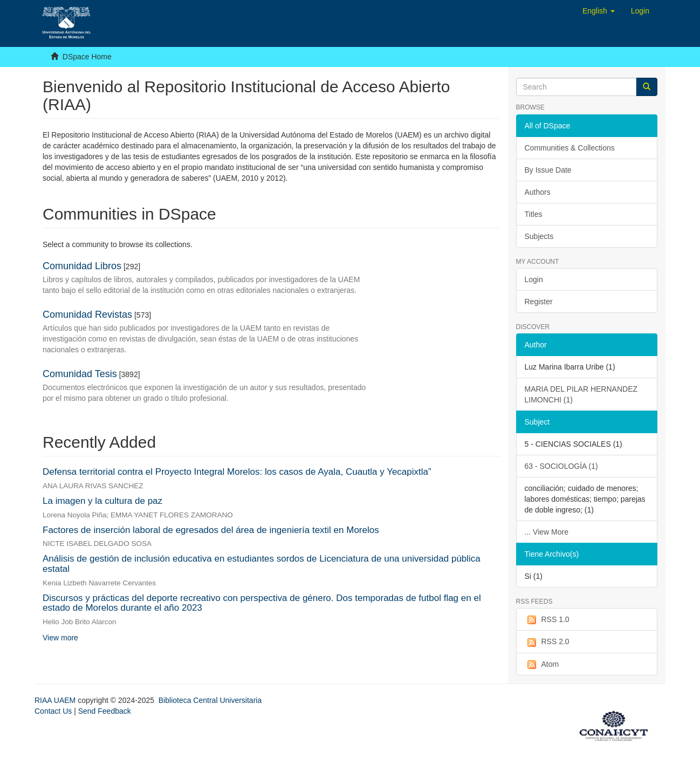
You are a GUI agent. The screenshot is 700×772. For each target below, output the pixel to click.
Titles (534, 214)
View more (60, 638)
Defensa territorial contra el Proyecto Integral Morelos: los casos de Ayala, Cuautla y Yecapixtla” (237, 472)
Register (539, 302)
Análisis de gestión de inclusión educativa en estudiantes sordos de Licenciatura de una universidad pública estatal (262, 564)
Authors (538, 192)
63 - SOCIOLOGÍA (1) (561, 466)
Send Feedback (105, 711)
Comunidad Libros (82, 266)
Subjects (539, 236)
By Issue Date (548, 170)
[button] (599, 11)
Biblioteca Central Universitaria (210, 700)
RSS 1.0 (547, 620)
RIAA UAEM (56, 700)
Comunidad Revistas (87, 315)
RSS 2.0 (547, 642)
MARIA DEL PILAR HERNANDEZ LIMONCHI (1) (581, 394)
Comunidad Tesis (80, 374)
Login (534, 279)
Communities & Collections (570, 148)
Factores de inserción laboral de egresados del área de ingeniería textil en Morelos (211, 530)
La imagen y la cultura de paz (102, 501)
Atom (542, 665)
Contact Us (53, 711)
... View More (547, 532)
